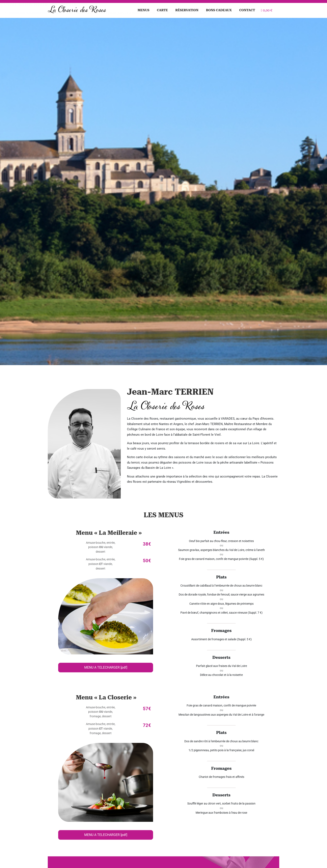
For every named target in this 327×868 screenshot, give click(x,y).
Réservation (187, 10)
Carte (162, 10)
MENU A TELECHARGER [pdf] (106, 667)
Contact (247, 10)
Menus (144, 10)
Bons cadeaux (219, 10)
